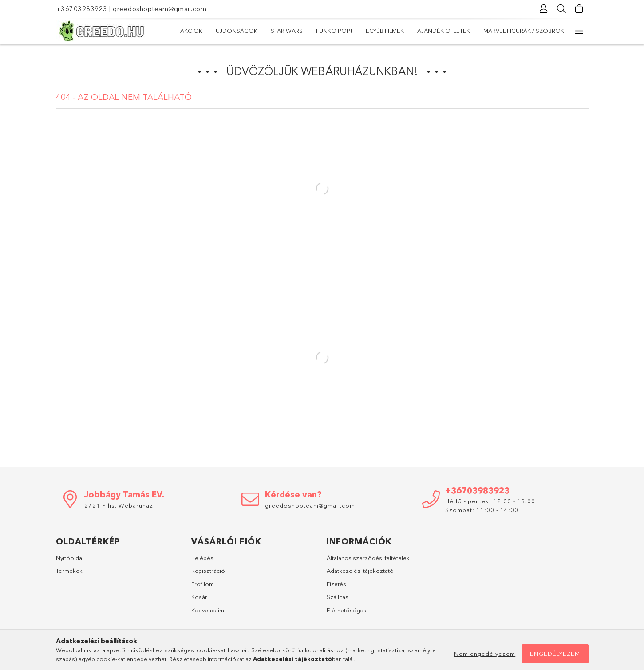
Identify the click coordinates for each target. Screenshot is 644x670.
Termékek (69, 571)
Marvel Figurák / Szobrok (524, 31)
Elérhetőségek (347, 610)
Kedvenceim (208, 610)
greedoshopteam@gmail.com (160, 9)
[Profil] (544, 9)
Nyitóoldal (70, 558)
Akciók (191, 31)
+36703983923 (82, 9)
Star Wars (287, 31)
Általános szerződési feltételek (368, 558)
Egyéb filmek (385, 31)
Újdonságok (237, 31)
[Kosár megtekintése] (580, 9)
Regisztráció (208, 571)
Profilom (203, 584)
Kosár (199, 597)
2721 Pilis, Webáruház (119, 505)
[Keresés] (562, 9)
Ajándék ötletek (444, 31)
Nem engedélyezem (485, 654)
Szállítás (338, 597)
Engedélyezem (555, 654)
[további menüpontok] (580, 31)
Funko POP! (334, 31)
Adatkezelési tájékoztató (360, 571)
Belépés (202, 558)
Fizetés (336, 584)
